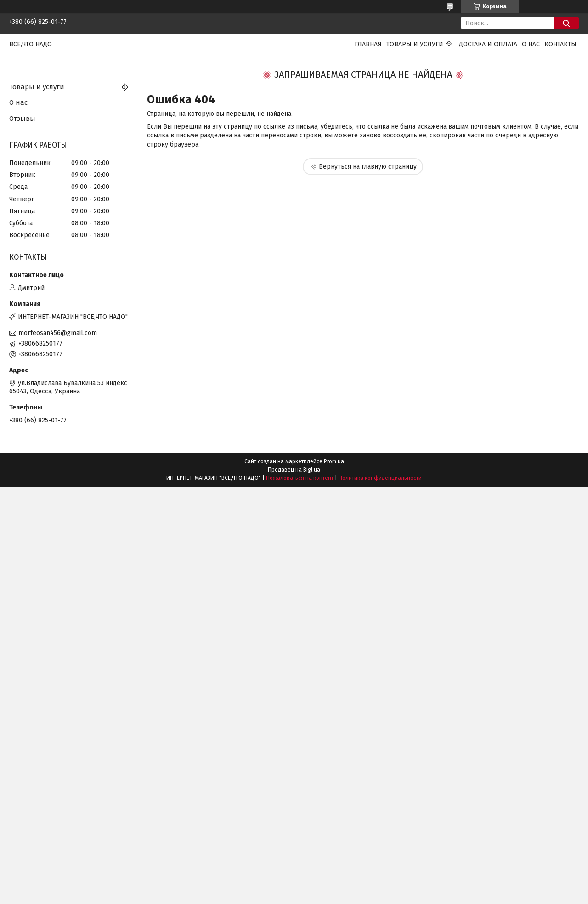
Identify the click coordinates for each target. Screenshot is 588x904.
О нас (531, 44)
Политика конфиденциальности (380, 478)
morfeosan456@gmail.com (58, 333)
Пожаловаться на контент (300, 478)
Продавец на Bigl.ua (294, 470)
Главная (368, 44)
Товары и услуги (415, 44)
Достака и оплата (488, 44)
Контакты (560, 44)
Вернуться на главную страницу (368, 167)
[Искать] (566, 23)
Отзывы (22, 119)
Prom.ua (334, 461)
